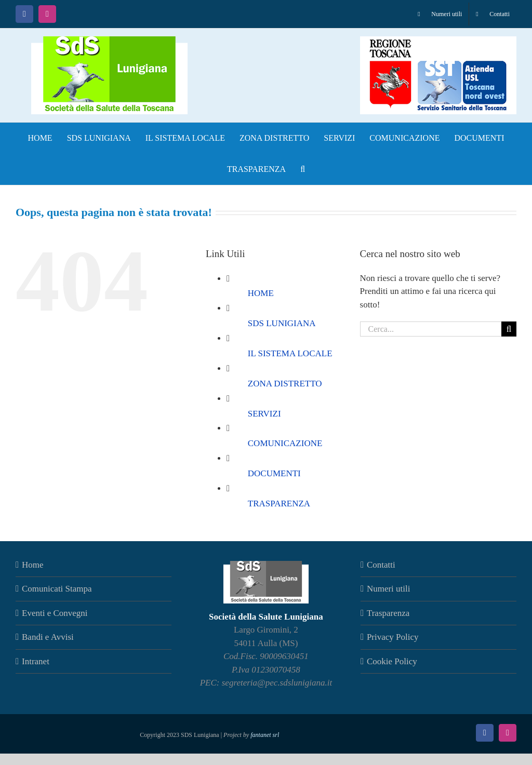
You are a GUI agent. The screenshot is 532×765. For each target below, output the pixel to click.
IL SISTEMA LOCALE (290, 353)
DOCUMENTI (274, 473)
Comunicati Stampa (57, 589)
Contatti (381, 565)
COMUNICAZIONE (285, 443)
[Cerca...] (431, 329)
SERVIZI (264, 414)
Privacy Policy (393, 637)
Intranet (36, 661)
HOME (261, 293)
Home (33, 565)
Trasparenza (388, 613)
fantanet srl (265, 735)
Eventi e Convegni (55, 613)
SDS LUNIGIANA (282, 323)
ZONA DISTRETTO (285, 384)
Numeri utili (389, 589)
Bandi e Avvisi (48, 637)
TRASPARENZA (279, 504)
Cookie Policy (392, 661)
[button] (303, 169)
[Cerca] (509, 329)
